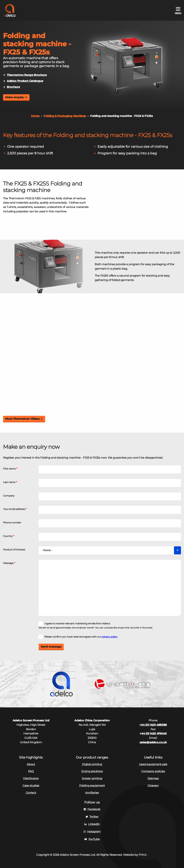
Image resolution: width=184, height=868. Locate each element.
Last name (9, 482)
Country (8, 536)
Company (9, 496)
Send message (51, 647)
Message (8, 563)
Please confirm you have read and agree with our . (81, 637)
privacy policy (109, 637)
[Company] (110, 496)
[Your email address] (110, 510)
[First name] (110, 469)
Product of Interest (14, 550)
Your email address (14, 509)
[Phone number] (110, 523)
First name (9, 469)
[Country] (110, 537)
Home (35, 116)
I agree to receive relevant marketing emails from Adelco (77, 623)
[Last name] (110, 483)
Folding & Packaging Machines (65, 116)
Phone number (12, 523)
